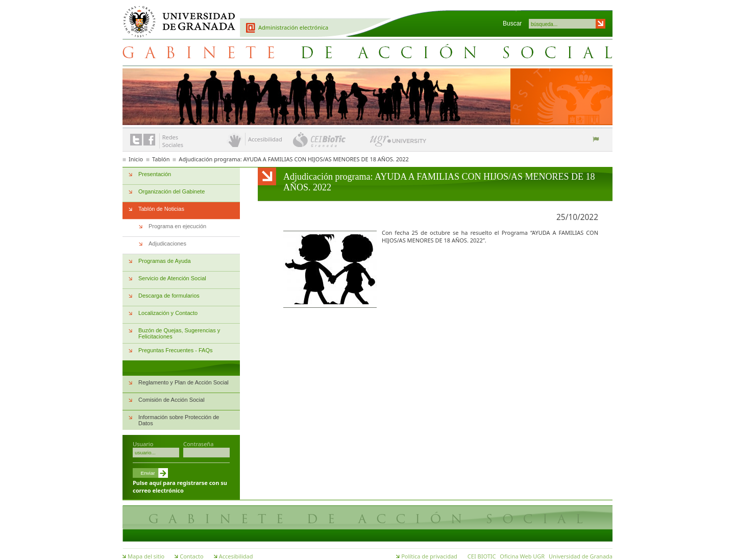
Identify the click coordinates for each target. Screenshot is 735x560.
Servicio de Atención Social (172, 278)
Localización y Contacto (168, 313)
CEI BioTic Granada (330, 139)
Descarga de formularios (169, 296)
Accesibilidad (236, 556)
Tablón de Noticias (161, 209)
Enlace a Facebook (149, 140)
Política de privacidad (429, 556)
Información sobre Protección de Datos (179, 420)
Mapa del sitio (146, 556)
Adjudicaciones (167, 244)
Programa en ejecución (177, 226)
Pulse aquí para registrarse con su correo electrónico (180, 486)
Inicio (136, 159)
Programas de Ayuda (165, 261)
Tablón (161, 159)
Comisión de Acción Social (171, 400)
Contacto (191, 556)
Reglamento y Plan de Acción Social (183, 382)
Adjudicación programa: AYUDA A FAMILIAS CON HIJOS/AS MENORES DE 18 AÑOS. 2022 (293, 159)
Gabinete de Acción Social (367, 52)
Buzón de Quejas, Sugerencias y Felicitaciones (179, 333)
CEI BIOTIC (482, 556)
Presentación (155, 174)
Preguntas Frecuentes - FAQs (176, 350)
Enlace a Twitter (136, 140)
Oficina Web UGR (522, 556)
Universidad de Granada (176, 16)
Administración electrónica (293, 27)
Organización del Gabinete (171, 191)
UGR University (398, 143)
